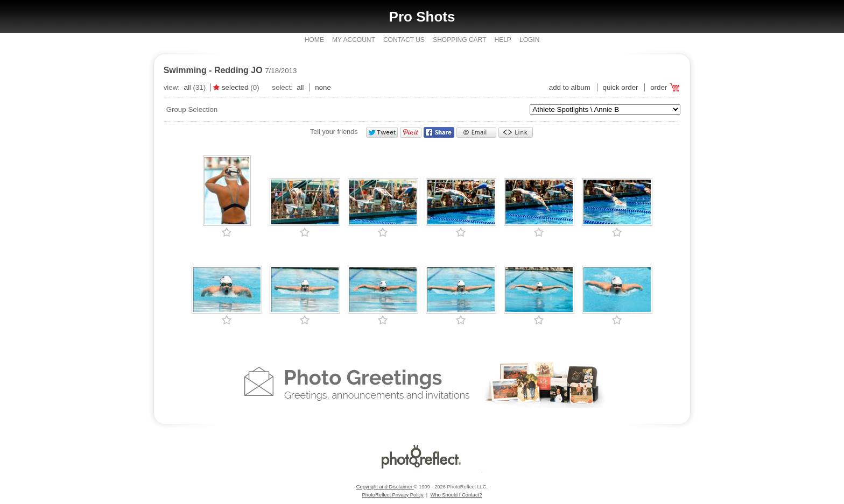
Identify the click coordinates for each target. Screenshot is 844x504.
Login (529, 40)
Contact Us (404, 40)
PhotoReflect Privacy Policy (393, 495)
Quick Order (621, 87)
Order (659, 87)
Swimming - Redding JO (213, 70)
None (323, 87)
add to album (570, 87)
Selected (235, 87)
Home (314, 40)
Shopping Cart (459, 40)
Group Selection (192, 109)
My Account (354, 40)
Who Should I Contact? (456, 495)
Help (502, 40)
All (187, 87)
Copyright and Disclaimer (385, 487)
